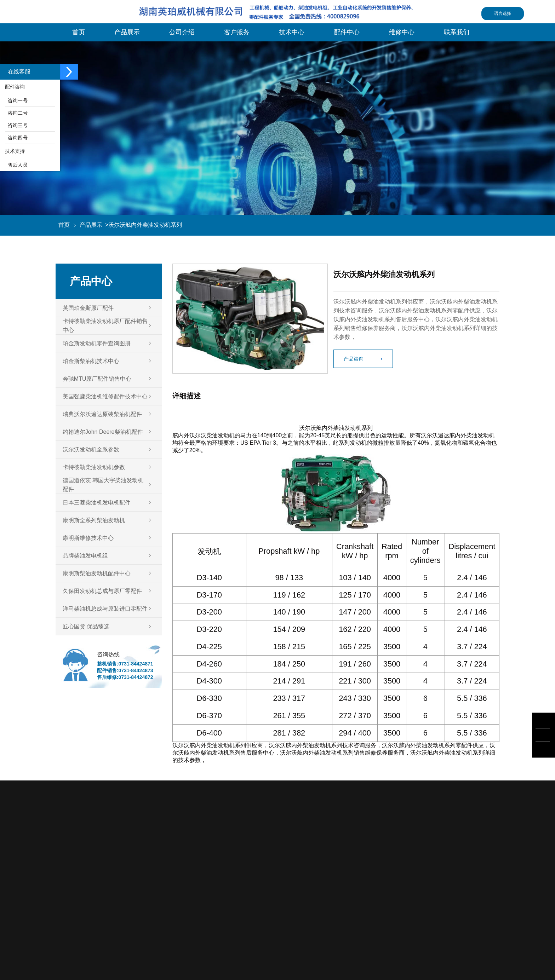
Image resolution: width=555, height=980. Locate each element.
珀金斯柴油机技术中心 (91, 361)
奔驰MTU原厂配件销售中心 (97, 379)
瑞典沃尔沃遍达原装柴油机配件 (102, 414)
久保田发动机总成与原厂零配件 (102, 591)
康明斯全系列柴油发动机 (94, 520)
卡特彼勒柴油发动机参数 (94, 467)
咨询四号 (16, 138)
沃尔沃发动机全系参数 (91, 449)
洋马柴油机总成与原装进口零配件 (105, 609)
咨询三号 (16, 125)
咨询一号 (16, 100)
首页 (64, 225)
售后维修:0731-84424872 (125, 677)
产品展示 (91, 225)
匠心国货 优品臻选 (86, 626)
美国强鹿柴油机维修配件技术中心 (105, 396)
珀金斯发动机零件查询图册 (97, 343)
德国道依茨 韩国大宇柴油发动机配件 (103, 485)
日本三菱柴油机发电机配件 (97, 503)
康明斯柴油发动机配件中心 (97, 573)
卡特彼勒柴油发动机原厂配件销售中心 (105, 325)
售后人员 (16, 165)
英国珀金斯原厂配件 (88, 308)
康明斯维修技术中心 (88, 538)
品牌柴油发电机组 (85, 556)
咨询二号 (16, 113)
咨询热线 (108, 654)
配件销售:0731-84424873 (125, 670)
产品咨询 (354, 359)
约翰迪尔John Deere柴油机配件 (103, 432)
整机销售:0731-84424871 (125, 664)
